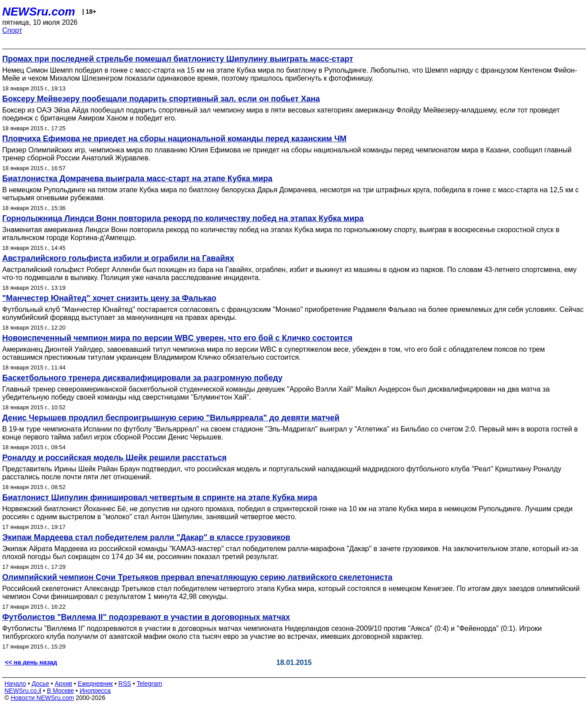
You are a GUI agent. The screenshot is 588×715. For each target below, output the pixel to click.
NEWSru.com (39, 12)
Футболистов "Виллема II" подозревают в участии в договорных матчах (146, 617)
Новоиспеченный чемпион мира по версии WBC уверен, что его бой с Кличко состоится (177, 338)
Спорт (12, 30)
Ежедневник (95, 684)
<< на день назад (31, 662)
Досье (40, 684)
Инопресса (95, 691)
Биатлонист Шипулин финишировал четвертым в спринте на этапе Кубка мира (160, 497)
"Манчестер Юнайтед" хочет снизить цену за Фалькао (109, 298)
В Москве (60, 691)
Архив (64, 684)
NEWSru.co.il (23, 691)
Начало (15, 684)
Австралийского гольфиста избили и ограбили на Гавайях (118, 258)
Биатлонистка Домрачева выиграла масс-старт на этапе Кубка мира (137, 179)
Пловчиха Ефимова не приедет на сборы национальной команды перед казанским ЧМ (174, 139)
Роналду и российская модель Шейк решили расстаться (114, 458)
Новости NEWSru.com (42, 698)
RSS (125, 684)
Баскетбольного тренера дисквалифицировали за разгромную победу (142, 378)
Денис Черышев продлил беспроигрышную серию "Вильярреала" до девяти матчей (171, 418)
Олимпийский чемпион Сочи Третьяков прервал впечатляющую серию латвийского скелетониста (197, 577)
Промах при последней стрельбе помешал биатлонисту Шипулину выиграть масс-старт (178, 59)
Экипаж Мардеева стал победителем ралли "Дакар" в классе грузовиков (146, 537)
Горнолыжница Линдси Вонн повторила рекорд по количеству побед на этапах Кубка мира (183, 218)
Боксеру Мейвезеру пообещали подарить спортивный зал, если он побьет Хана (161, 99)
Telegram (150, 684)
